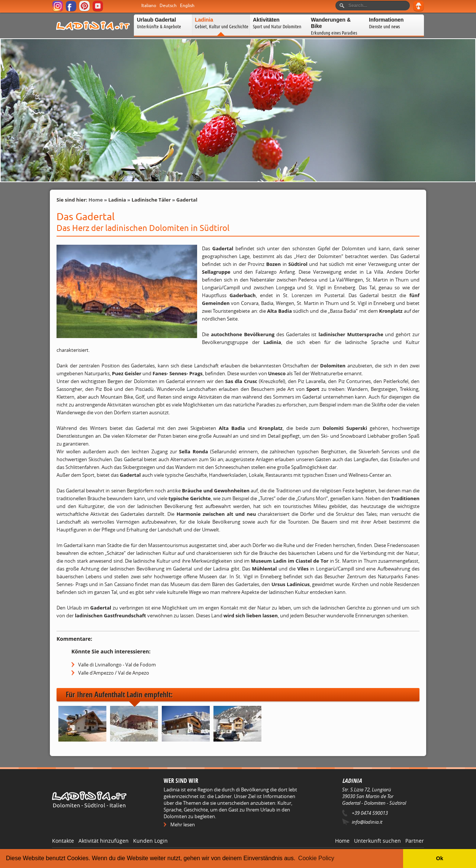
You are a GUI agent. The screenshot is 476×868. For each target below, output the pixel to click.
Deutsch (168, 6)
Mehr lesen (183, 824)
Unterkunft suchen (377, 841)
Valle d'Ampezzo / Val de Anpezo (114, 673)
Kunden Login (150, 841)
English (187, 6)
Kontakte (63, 841)
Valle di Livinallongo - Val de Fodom (117, 665)
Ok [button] (439, 858)
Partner (415, 841)
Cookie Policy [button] (316, 858)
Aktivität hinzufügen (104, 841)
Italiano (149, 6)
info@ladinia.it (367, 822)
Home (96, 200)
